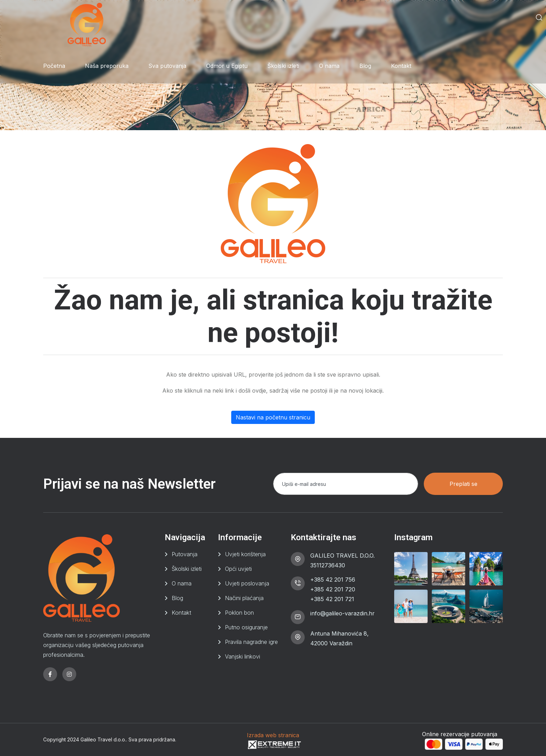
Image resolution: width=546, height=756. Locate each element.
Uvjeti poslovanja (247, 583)
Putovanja (185, 554)
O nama (329, 66)
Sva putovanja (167, 66)
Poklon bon (239, 613)
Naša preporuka (107, 66)
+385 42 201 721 (332, 599)
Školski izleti (283, 66)
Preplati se (463, 484)
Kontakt (401, 66)
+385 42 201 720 (333, 589)
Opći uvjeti (238, 569)
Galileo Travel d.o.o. (103, 739)
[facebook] (50, 674)
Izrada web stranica (273, 735)
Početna (54, 66)
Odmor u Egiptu (227, 66)
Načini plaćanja (244, 598)
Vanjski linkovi (243, 656)
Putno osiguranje (246, 627)
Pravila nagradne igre (251, 642)
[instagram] (69, 674)
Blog (365, 66)
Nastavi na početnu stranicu (273, 417)
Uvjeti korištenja (245, 554)
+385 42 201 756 (333, 580)
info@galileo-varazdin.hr (342, 613)
